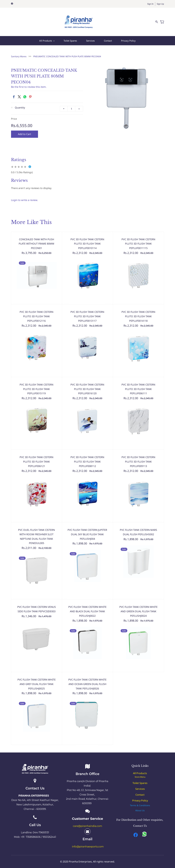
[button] (140, 802)
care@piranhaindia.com (87, 823)
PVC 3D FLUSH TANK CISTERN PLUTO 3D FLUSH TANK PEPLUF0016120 (87, 386)
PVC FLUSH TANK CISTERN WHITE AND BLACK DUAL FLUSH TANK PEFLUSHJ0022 (87, 608)
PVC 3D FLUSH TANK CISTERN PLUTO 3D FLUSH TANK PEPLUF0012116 (36, 313)
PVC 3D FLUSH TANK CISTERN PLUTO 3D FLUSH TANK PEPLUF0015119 (36, 386)
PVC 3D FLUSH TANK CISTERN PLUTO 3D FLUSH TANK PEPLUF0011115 (138, 240)
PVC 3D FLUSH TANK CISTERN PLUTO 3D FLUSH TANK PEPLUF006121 (36, 458)
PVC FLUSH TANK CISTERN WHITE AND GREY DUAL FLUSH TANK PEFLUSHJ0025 (37, 681)
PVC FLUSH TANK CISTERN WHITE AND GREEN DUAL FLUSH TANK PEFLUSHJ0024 (138, 608)
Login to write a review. (24, 196)
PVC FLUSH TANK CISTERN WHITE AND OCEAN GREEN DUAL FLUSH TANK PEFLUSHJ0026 (87, 681)
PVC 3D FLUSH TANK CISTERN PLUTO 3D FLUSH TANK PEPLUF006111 (138, 386)
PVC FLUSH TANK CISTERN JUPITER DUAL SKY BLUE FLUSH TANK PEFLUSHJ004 (87, 531)
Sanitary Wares (19, 53)
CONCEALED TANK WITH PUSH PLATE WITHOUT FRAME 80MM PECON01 (36, 240)
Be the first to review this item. (29, 83)
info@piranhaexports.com (88, 843)
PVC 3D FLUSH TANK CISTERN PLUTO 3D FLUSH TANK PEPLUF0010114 (87, 240)
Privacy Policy (140, 797)
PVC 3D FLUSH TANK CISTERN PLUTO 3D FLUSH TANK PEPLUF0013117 (87, 313)
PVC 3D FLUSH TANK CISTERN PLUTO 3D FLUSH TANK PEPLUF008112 (87, 458)
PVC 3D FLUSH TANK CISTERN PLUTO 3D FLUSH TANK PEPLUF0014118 (138, 313)
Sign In (150, 4)
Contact (140, 791)
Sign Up (160, 4)
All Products (140, 770)
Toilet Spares (140, 779)
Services (140, 785)
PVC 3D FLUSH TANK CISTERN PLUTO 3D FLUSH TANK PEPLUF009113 (138, 458)
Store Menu (140, 773)
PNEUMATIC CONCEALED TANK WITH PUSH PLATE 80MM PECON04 (67, 53)
